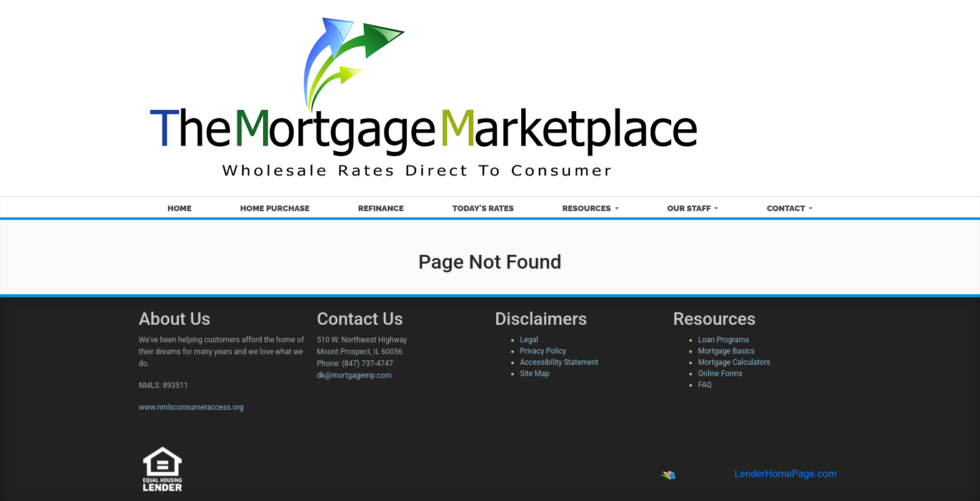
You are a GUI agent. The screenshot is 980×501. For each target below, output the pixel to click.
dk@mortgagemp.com (354, 375)
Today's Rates (483, 208)
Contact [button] (787, 208)
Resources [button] (588, 208)
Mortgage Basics (727, 351)
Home (180, 208)
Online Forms (720, 374)
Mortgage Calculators (734, 362)
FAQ (705, 385)
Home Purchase (275, 208)
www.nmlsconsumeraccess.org (191, 407)
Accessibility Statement (559, 362)
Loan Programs (724, 340)
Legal (529, 340)
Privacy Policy (543, 351)
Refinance (381, 208)
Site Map (535, 374)
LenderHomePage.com (786, 474)
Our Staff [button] (690, 208)
